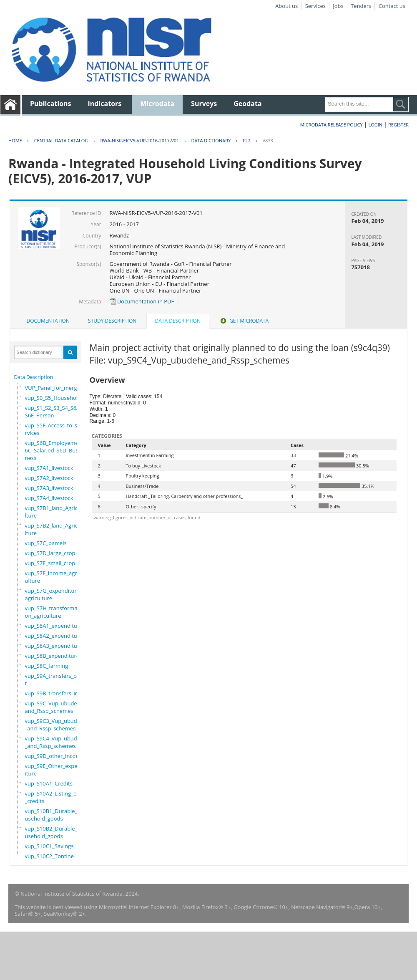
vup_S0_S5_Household (53, 398)
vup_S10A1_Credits (49, 783)
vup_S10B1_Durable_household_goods (55, 815)
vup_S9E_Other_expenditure (55, 770)
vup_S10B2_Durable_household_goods (55, 832)
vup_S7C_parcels (46, 543)
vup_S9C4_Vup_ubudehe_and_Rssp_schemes (56, 742)
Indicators (105, 104)
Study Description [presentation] (112, 321)
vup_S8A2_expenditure (54, 636)
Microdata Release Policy (332, 125)
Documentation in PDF (142, 301)
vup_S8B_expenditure (52, 656)
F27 (246, 140)
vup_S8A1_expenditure (54, 626)
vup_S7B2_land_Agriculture (53, 529)
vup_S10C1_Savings (49, 846)
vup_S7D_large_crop (50, 553)
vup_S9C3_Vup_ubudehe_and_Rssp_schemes (56, 725)
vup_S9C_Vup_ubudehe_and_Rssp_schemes (55, 707)
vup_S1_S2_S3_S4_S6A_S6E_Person (54, 412)
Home (15, 140)
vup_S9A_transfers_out (53, 679)
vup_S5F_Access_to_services (53, 429)
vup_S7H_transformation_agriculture (53, 612)
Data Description (34, 377)
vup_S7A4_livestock (49, 498)
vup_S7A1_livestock (49, 468)
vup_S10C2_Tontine (50, 856)
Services (315, 6)
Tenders (361, 6)
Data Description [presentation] (178, 321)
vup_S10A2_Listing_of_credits (52, 797)
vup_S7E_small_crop (50, 563)
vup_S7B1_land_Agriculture (53, 512)
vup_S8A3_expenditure (54, 646)
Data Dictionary (211, 140)
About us (286, 6)
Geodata (247, 104)
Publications (51, 104)
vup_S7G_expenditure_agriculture (54, 594)
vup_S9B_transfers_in (52, 693)
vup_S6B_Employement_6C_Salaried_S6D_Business (56, 450)
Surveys (204, 104)
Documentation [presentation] (48, 321)
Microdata (157, 104)
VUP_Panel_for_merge (53, 388)
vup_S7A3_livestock (49, 488)
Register (398, 125)
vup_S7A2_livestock (49, 478)
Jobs (338, 6)
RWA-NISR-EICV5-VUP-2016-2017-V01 (139, 140)
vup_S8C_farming (47, 666)
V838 (268, 140)
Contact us (392, 6)
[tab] (48, 321)
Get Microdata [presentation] (244, 321)
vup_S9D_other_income (54, 756)
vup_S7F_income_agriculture (53, 577)
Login (375, 125)
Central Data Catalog (61, 140)
